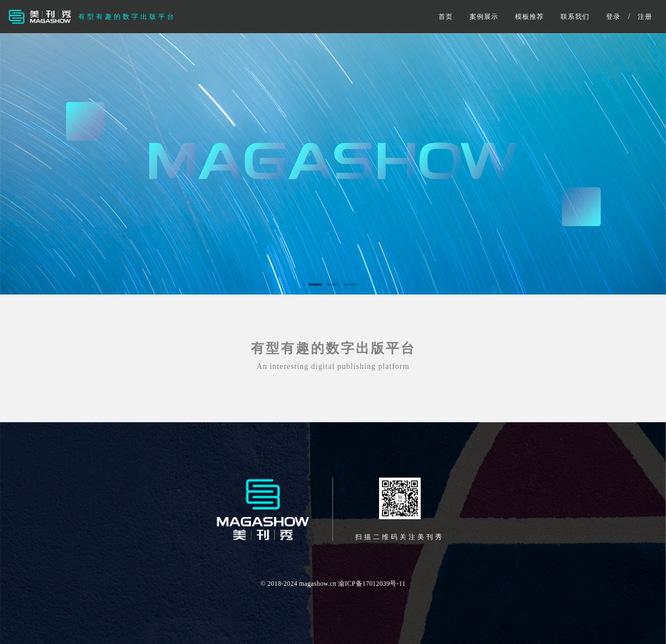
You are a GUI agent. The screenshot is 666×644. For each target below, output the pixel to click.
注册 (645, 17)
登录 (613, 17)
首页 (446, 17)
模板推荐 (529, 17)
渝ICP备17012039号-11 (372, 584)
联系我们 (575, 17)
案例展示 (484, 17)
